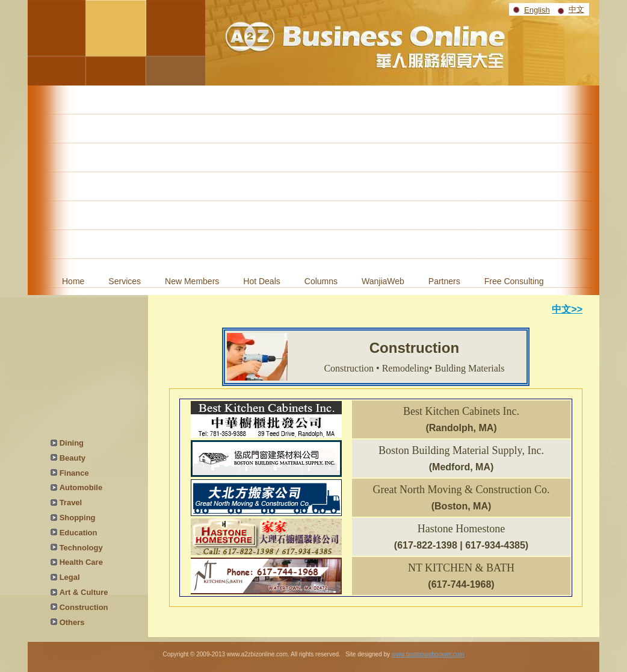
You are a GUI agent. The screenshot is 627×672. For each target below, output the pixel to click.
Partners (444, 281)
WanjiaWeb (383, 281)
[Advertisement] (313, 176)
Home (73, 281)
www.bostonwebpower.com (428, 654)
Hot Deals (261, 281)
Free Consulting (514, 281)
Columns (321, 281)
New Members (192, 281)
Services (125, 281)
